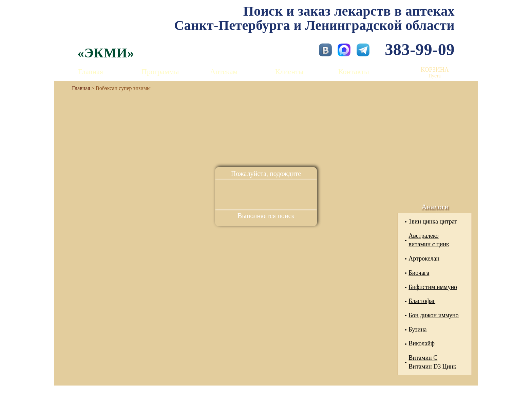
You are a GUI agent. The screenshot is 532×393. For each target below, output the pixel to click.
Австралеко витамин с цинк (429, 240)
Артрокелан (424, 258)
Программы (160, 72)
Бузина (417, 329)
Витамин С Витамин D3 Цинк (432, 362)
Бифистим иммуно (433, 287)
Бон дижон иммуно (433, 315)
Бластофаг (422, 301)
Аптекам (224, 72)
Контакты (354, 72)
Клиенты (289, 72)
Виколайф (422, 343)
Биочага (419, 273)
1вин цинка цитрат (433, 221)
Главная (91, 72)
